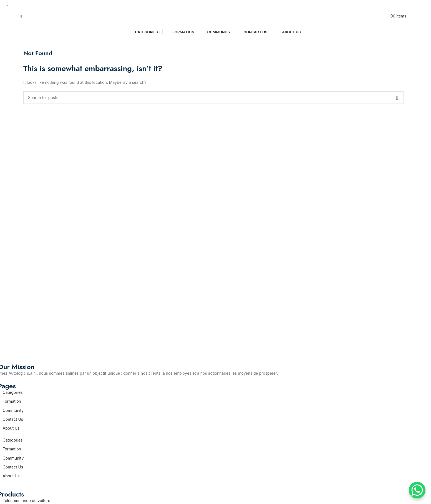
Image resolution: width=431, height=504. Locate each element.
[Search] (21, 16)
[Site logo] (213, 16)
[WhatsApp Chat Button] (417, 490)
